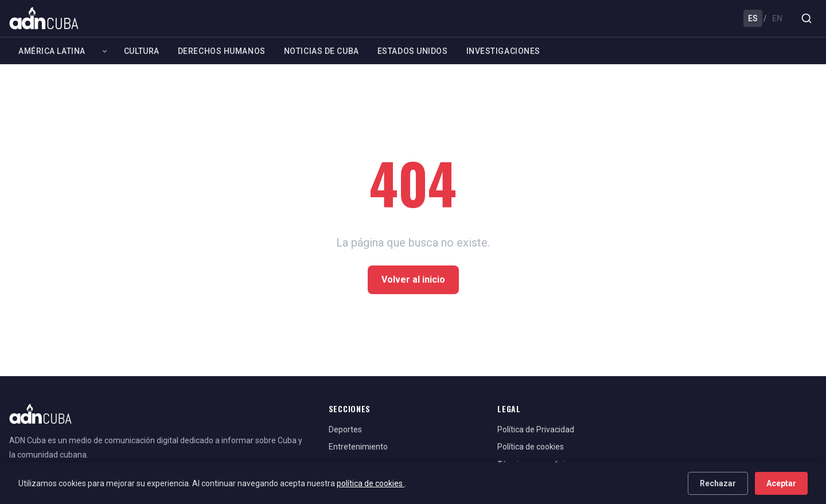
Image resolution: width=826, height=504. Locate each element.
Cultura (142, 51)
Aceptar (781, 483)
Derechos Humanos (222, 51)
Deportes (345, 429)
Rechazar (718, 483)
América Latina (52, 51)
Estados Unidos (413, 51)
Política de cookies (531, 447)
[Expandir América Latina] (105, 51)
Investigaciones (503, 51)
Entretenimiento (358, 447)
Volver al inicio (413, 280)
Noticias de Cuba (322, 51)
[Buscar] (806, 18)
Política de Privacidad (536, 429)
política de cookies (371, 483)
